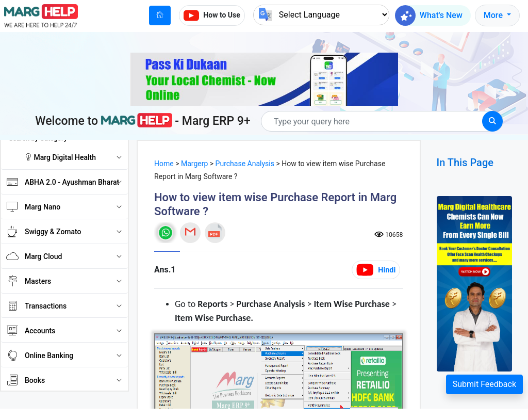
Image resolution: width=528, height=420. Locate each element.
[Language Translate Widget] (321, 15)
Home (164, 164)
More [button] (494, 15)
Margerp (194, 164)
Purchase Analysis (245, 164)
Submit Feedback (484, 384)
